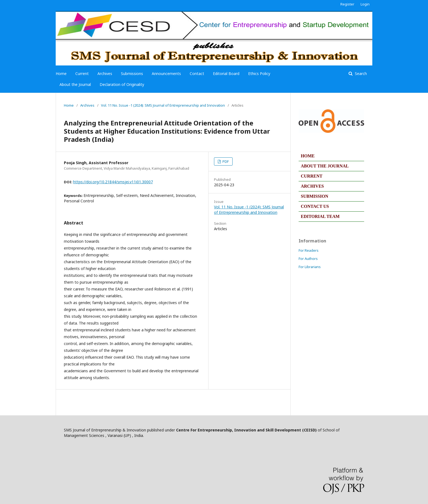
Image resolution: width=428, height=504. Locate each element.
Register (347, 4)
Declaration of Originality (122, 84)
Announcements (166, 73)
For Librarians (310, 267)
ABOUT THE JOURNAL (325, 166)
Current (82, 73)
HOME (308, 156)
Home (61, 73)
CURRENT (312, 176)
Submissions (132, 73)
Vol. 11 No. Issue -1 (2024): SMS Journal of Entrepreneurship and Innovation (163, 105)
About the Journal (75, 84)
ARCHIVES (312, 186)
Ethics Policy (259, 73)
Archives (105, 73)
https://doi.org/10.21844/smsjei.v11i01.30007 (113, 182)
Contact (197, 73)
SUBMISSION (314, 196)
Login (365, 4)
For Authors (308, 259)
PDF (225, 161)
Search (360, 73)
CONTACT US (315, 206)
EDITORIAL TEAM (320, 216)
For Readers (309, 250)
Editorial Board (226, 73)
